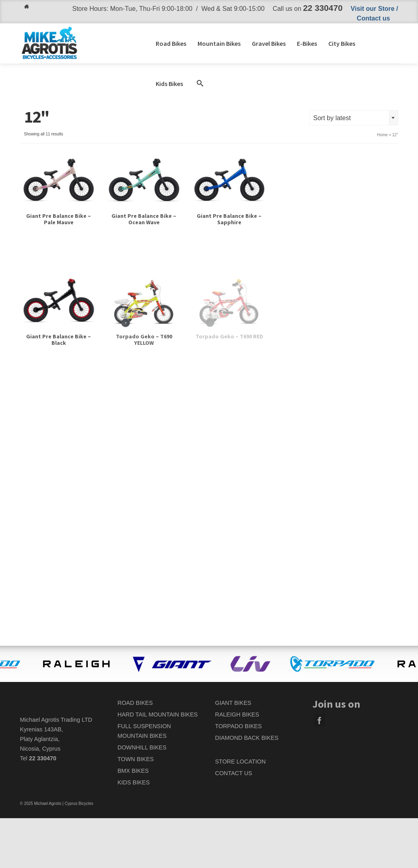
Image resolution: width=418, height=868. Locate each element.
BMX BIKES (133, 771)
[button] (200, 84)
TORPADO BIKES (239, 726)
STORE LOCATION (241, 762)
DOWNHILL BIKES (142, 747)
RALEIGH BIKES (237, 714)
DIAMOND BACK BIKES (247, 738)
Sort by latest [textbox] (332, 118)
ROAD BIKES (135, 703)
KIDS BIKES (134, 782)
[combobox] (354, 118)
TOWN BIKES (136, 759)
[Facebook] (319, 720)
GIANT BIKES (233, 703)
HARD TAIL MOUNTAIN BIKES (158, 714)
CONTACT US (234, 773)
